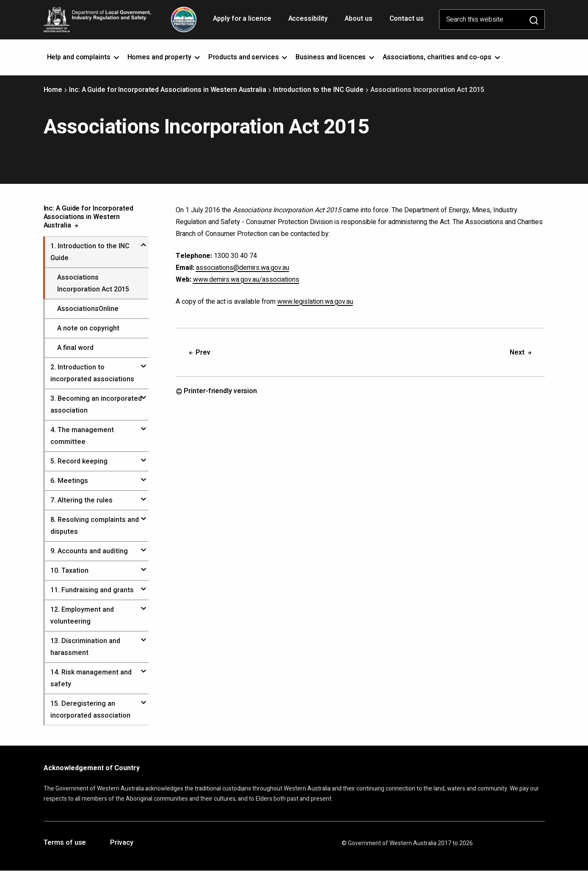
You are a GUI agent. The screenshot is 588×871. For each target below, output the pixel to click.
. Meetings (69, 481)
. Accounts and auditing (89, 551)
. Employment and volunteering (82, 616)
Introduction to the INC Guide (318, 90)
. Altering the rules (81, 500)
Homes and (164, 57)
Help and (84, 57)
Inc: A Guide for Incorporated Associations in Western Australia (168, 90)
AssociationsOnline (88, 309)
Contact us (407, 19)
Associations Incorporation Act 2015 (93, 283)
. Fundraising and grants (92, 590)
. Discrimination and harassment (85, 647)
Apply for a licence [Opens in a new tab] (243, 22)
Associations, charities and (442, 57)
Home (53, 90)
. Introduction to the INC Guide (90, 252)
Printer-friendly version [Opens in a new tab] (217, 391)
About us (358, 19)
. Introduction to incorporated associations (92, 373)
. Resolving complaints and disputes (95, 526)
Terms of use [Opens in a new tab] (65, 843)
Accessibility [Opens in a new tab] (309, 22)
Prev (199, 352)
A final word (75, 348)
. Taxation (69, 571)
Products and (249, 57)
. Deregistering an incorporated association (90, 710)
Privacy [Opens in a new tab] (121, 843)
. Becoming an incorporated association (96, 405)
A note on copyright (88, 328)
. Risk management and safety (91, 678)
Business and (336, 57)
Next (521, 352)
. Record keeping (79, 461)
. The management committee (82, 436)
